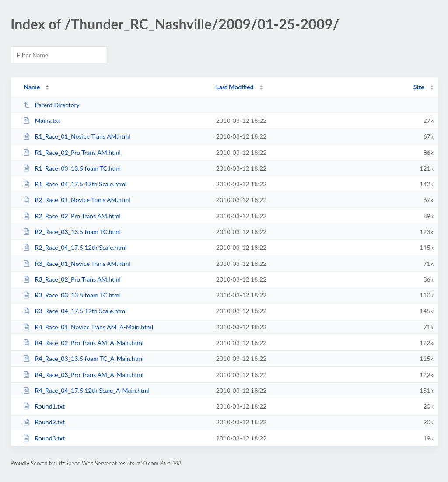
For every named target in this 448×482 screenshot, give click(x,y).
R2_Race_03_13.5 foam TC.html (72, 232)
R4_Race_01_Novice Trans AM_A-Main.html (88, 327)
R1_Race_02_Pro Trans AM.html (72, 152)
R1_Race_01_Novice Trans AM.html (77, 136)
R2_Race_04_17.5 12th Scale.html (75, 247)
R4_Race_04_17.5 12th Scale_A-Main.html (86, 390)
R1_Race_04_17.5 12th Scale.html (75, 184)
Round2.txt (44, 422)
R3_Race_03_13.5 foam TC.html (72, 295)
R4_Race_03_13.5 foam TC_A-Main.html (83, 358)
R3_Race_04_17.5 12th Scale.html (75, 311)
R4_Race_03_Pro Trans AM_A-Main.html (83, 375)
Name (32, 87)
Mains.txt (41, 120)
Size (419, 87)
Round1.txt (44, 406)
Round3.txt (44, 438)
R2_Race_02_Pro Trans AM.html (72, 216)
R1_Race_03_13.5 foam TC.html (72, 168)
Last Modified (235, 87)
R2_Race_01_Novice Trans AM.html (77, 200)
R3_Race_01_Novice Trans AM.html (77, 264)
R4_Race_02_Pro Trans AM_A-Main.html (83, 343)
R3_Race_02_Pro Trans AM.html (72, 279)
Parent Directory (51, 105)
